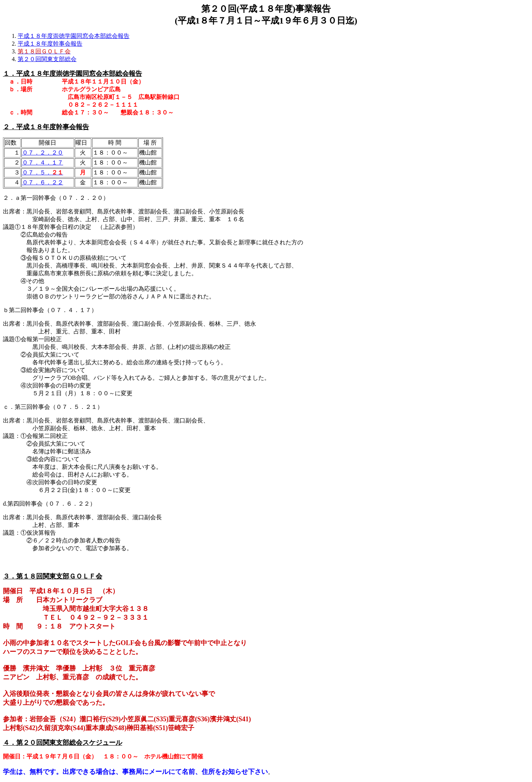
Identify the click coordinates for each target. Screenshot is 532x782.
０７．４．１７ (43, 162)
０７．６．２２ (43, 182)
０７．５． (43, 172)
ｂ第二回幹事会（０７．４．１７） (50, 310)
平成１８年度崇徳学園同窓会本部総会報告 (74, 36)
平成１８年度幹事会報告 (50, 44)
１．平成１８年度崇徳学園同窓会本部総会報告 (72, 74)
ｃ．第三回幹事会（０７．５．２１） (53, 407)
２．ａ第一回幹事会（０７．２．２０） (56, 198)
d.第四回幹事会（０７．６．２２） (49, 504)
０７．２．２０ (43, 153)
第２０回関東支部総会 (47, 59)
